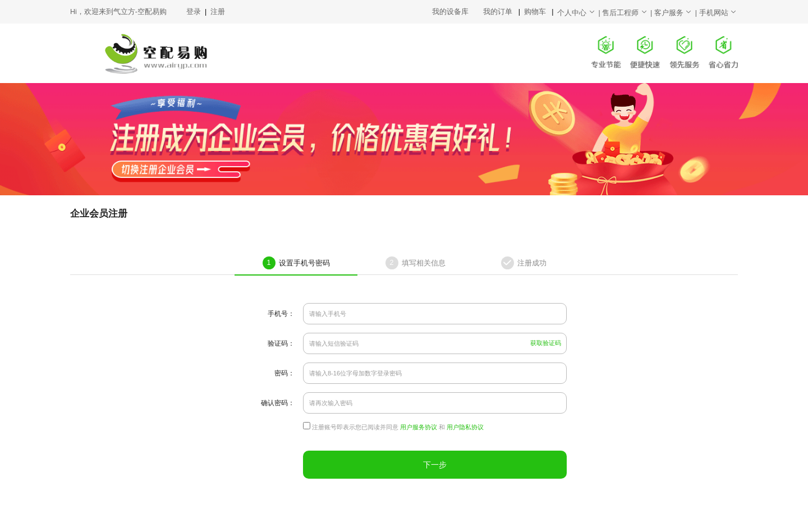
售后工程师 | (628, 13)
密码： (284, 373)
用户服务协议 (419, 427)
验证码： (281, 343)
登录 (194, 12)
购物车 (536, 12)
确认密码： (278, 403)
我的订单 (499, 12)
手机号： (281, 314)
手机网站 (719, 13)
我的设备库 (458, 12)
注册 (218, 12)
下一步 (435, 465)
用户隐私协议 (465, 427)
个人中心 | (580, 13)
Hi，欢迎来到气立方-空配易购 (118, 12)
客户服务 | (677, 13)
